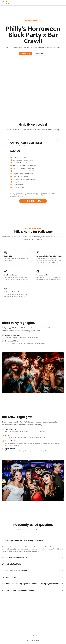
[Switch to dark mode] (28, 636)
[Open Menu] (63, 3)
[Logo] (6, 3)
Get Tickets (33, 201)
